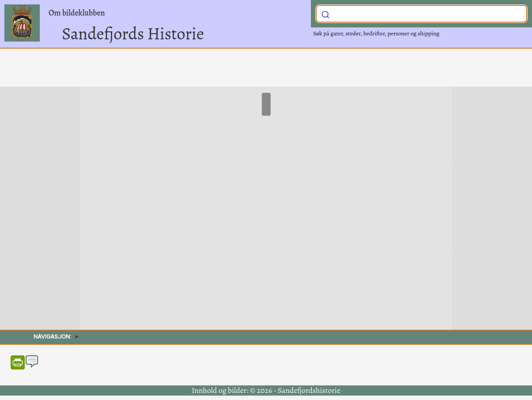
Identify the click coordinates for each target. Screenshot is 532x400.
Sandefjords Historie (133, 34)
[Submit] (325, 13)
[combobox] (421, 14)
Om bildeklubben (77, 13)
